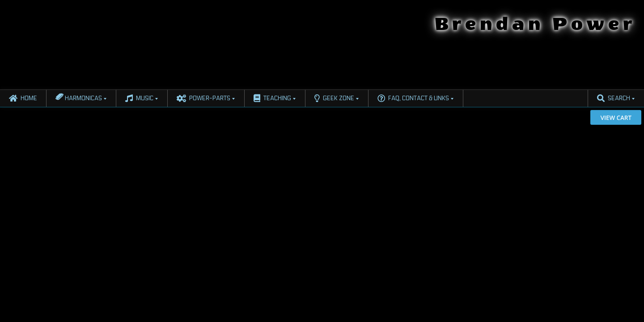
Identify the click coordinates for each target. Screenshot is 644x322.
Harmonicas (79, 97)
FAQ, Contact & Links (413, 98)
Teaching (272, 98)
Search (614, 98)
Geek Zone (334, 98)
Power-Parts (203, 98)
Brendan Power (535, 24)
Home (23, 98)
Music (139, 98)
